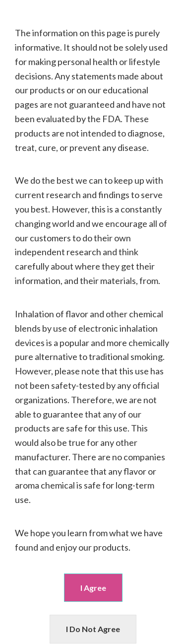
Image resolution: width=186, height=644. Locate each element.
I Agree (93, 588)
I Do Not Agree (93, 629)
